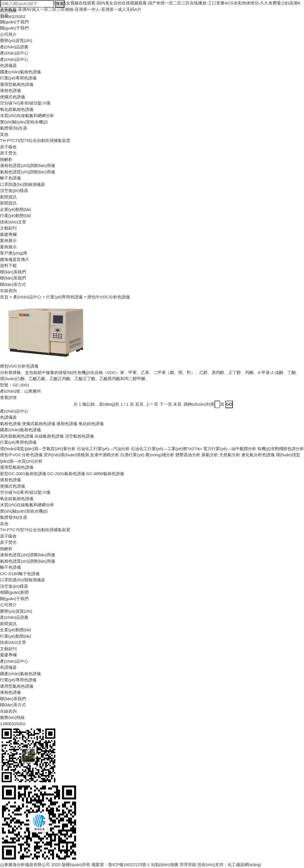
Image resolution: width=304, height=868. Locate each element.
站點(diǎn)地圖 (165, 865)
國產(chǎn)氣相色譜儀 (20, 72)
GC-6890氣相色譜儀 (105, 474)
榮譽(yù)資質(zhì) (16, 40)
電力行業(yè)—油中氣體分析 (230, 449)
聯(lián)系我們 (13, 272)
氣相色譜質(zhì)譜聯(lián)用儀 (28, 172)
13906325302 (13, 724)
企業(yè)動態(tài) (16, 209)
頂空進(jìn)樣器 (14, 190)
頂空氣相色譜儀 (79, 436)
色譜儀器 (8, 65)
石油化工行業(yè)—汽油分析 (103, 449)
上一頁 (152, 404)
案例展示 (8, 240)
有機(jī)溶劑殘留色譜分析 (281, 449)
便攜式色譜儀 (13, 97)
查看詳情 (8, 397)
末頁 (177, 404)
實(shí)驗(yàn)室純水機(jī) (24, 122)
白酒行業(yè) (132, 455)
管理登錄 (188, 865)
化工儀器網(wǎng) (244, 865)
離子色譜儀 (10, 178)
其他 (4, 134)
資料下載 (8, 265)
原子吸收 (8, 147)
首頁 (4, 297)
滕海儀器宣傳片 (15, 259)
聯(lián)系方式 (13, 284)
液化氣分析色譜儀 (258, 455)
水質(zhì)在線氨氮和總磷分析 (27, 115)
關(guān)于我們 (14, 28)
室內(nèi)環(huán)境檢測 (66, 455)
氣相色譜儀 (10, 424)
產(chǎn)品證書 (14, 47)
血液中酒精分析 (105, 455)
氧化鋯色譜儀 (91, 424)
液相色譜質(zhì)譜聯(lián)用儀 (28, 165)
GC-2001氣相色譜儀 (66, 474)
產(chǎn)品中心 (14, 53)
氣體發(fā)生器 (14, 128)
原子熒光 (8, 153)
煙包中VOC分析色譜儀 (21, 455)
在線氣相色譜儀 (49, 436)
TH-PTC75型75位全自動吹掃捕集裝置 (35, 140)
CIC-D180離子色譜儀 (20, 574)
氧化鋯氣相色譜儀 (17, 109)
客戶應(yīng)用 (14, 253)
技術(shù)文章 (13, 222)
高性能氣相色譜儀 (17, 436)
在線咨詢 (8, 290)
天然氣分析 (230, 455)
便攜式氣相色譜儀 (39, 424)
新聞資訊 (8, 197)
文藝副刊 (8, 228)
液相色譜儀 (10, 90)
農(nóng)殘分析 (160, 455)
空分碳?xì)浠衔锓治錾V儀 (25, 103)
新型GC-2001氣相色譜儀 (23, 474)
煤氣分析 (210, 455)
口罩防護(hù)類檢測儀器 (23, 184)
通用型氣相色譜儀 (17, 84)
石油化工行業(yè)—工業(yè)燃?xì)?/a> (167, 449)
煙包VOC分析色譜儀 (19, 366)
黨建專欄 (8, 234)
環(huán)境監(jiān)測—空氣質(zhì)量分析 (38, 449)
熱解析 (6, 159)
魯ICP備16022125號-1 (129, 865)
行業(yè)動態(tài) (16, 215)
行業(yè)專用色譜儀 (18, 78)
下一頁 (166, 404)
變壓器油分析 (188, 455)
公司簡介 (8, 34)
